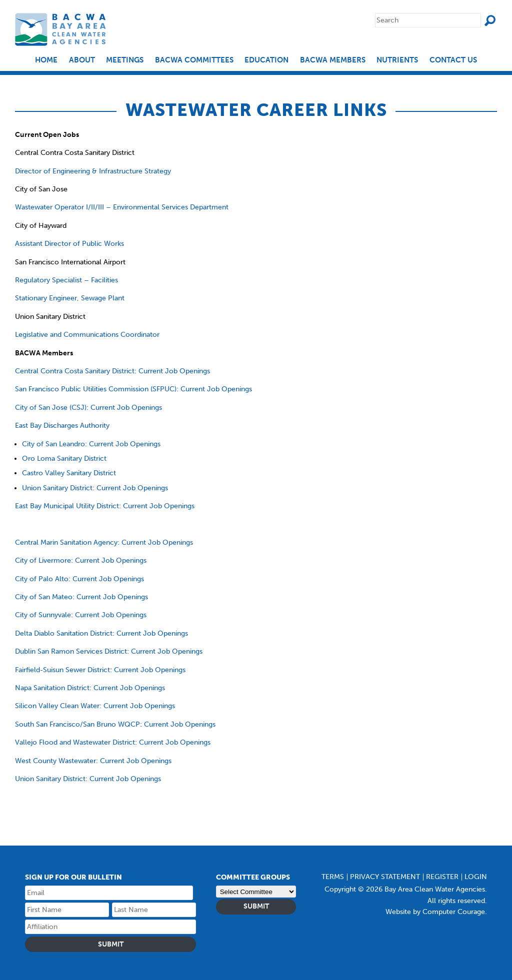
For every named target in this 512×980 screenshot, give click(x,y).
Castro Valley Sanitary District (69, 473)
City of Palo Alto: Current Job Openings (79, 579)
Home (46, 60)
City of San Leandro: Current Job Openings (91, 444)
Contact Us (453, 60)
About (82, 60)
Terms (333, 877)
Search (490, 20)
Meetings (125, 60)
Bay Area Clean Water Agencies (62, 29)
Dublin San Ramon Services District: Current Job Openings (109, 651)
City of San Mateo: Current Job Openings (81, 597)
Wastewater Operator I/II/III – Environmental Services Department (122, 207)
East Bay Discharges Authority (62, 426)
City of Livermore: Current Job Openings (81, 560)
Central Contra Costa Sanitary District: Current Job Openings (112, 371)
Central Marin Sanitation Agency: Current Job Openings (104, 542)
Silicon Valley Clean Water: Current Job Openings (95, 706)
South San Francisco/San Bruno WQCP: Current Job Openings (115, 724)
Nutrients (397, 60)
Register (442, 877)
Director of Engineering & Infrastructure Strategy (93, 171)
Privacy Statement (385, 877)
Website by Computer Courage (435, 912)
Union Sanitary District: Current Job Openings (95, 488)
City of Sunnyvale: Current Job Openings (81, 615)
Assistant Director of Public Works (69, 244)
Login (476, 877)
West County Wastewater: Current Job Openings (93, 761)
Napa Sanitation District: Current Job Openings (90, 688)
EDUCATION (266, 60)
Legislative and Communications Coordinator (87, 335)
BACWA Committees (194, 60)
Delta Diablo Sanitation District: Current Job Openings (101, 633)
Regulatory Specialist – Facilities (66, 280)
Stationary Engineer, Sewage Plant (70, 298)
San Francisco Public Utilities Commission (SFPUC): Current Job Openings (133, 389)
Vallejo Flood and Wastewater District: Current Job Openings (113, 742)
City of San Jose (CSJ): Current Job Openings (88, 408)
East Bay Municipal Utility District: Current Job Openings (105, 506)
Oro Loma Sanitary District (64, 459)
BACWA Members (333, 60)
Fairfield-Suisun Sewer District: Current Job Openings (100, 670)
